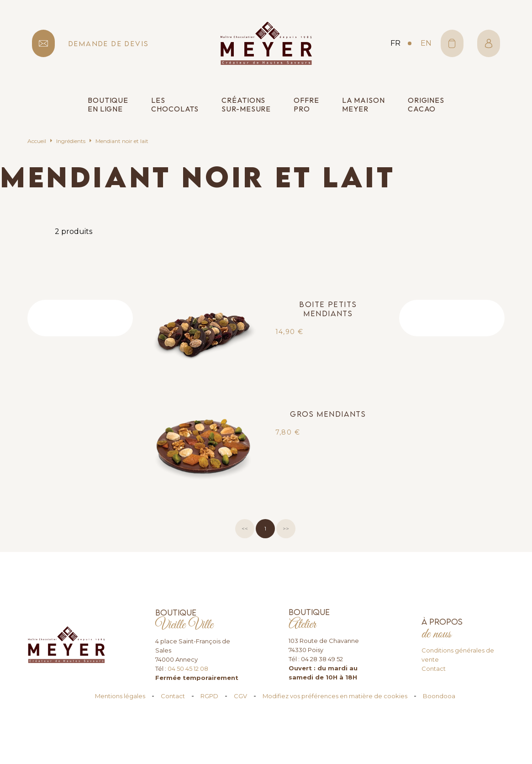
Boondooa (439, 696)
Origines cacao (426, 105)
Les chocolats (175, 105)
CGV (240, 696)
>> (286, 528)
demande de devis (109, 44)
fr (395, 43)
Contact (434, 668)
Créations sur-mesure (246, 105)
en (426, 43)
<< (245, 528)
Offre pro (306, 105)
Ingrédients (71, 141)
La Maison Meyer (363, 105)
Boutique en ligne (108, 105)
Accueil (37, 141)
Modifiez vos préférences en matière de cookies (335, 696)
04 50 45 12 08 (188, 668)
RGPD (209, 696)
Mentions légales (120, 696)
